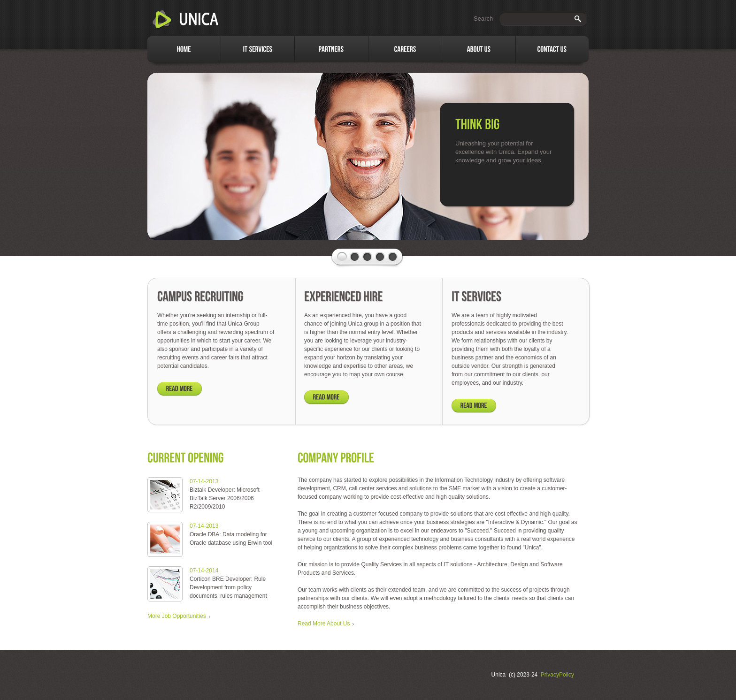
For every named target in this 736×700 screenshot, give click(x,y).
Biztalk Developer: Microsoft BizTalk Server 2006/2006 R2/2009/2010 (225, 498)
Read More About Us (324, 624)
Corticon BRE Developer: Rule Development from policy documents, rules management (228, 587)
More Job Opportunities (177, 616)
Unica (186, 20)
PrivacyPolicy (557, 675)
